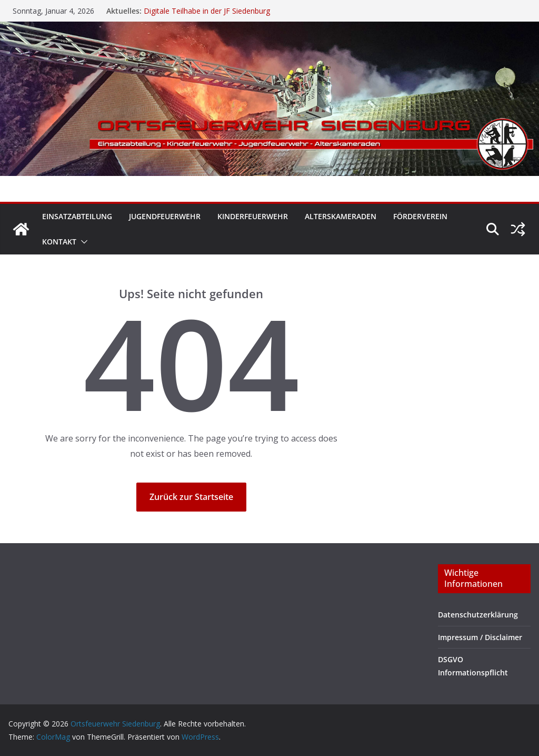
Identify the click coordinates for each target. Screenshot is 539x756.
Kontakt (59, 242)
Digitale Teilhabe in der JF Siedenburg (207, 11)
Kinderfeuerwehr (253, 216)
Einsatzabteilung (77, 216)
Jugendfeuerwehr (165, 216)
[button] (82, 242)
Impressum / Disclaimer (480, 637)
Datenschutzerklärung (478, 615)
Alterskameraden (341, 216)
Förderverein (420, 216)
